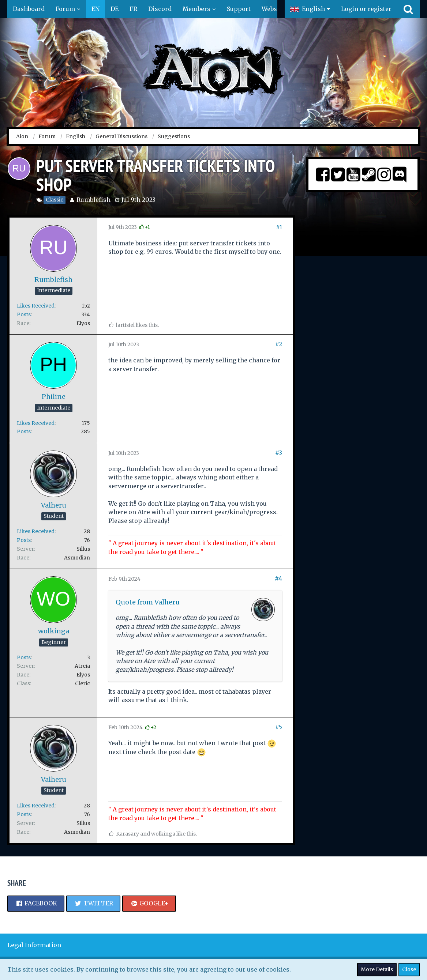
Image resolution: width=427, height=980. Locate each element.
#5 (279, 727)
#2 (279, 344)
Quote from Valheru (148, 602)
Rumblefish (93, 200)
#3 (279, 453)
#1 (279, 227)
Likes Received (36, 306)
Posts (24, 314)
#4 (278, 578)
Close (409, 969)
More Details (377, 969)
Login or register (366, 9)
